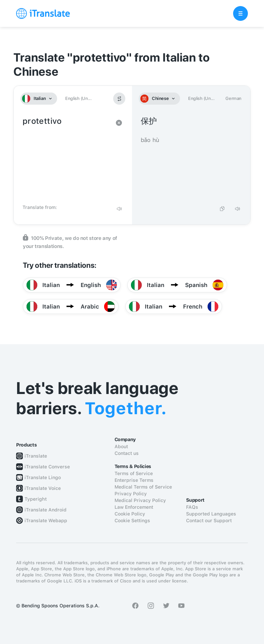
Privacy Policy (131, 494)
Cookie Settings (132, 521)
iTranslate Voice (43, 488)
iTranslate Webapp (46, 521)
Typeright (36, 499)
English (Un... (78, 98)
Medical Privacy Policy (140, 500)
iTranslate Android (46, 510)
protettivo (66, 158)
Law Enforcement (134, 507)
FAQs (192, 507)
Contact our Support (209, 521)
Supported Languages (211, 514)
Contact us (127, 453)
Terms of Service (134, 473)
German (233, 98)
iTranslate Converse (47, 467)
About (121, 446)
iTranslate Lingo (43, 477)
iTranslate (36, 456)
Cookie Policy (130, 514)
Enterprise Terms (134, 480)
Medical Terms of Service (143, 487)
